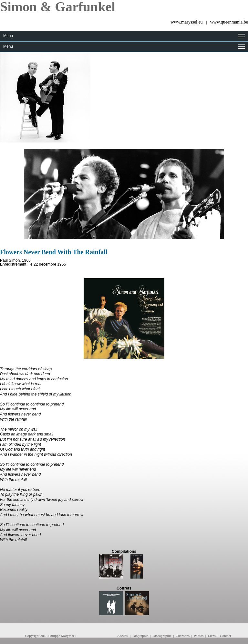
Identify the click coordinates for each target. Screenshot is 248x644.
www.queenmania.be (229, 22)
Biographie (140, 636)
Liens (212, 636)
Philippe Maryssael (62, 636)
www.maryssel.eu (186, 22)
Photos (199, 636)
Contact (225, 636)
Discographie (162, 636)
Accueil (123, 636)
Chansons (183, 636)
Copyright (32, 636)
